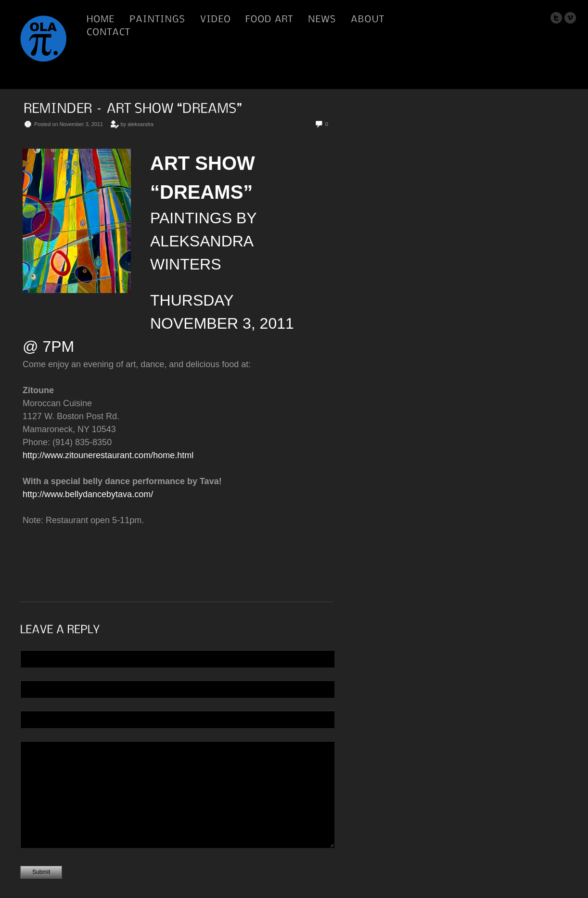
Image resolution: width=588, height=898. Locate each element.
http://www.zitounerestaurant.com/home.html (108, 455)
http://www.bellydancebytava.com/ (88, 494)
